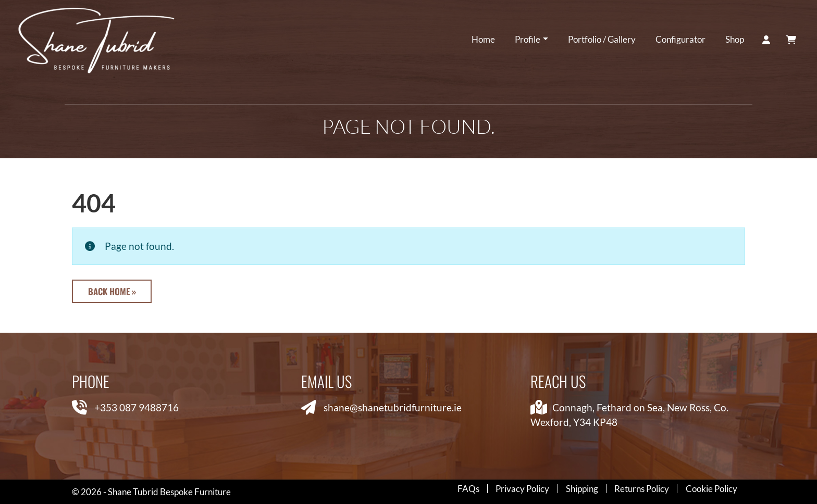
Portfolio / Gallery (601, 39)
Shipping (582, 489)
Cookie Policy (711, 489)
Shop (734, 39)
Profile (527, 39)
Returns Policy (642, 489)
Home (483, 39)
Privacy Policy (522, 489)
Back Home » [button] (112, 291)
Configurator (680, 39)
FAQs (468, 489)
